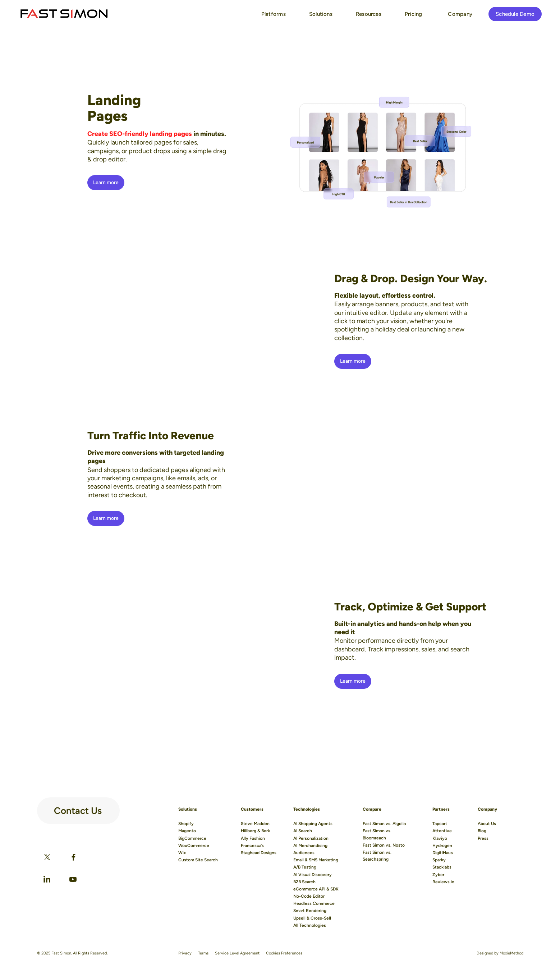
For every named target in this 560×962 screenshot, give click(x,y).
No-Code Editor (309, 896)
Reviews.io (443, 882)
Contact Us (78, 808)
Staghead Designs (259, 853)
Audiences (304, 853)
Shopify (186, 824)
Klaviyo (440, 838)
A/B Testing (305, 867)
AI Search (303, 831)
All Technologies (310, 925)
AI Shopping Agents (313, 824)
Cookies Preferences (284, 953)
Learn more (106, 182)
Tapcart (440, 824)
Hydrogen (442, 846)
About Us (487, 824)
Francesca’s (252, 846)
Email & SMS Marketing (316, 860)
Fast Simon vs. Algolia (384, 824)
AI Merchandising (310, 846)
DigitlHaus (443, 853)
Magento (187, 831)
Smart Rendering (310, 911)
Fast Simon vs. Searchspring (377, 856)
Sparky (439, 860)
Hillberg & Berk (255, 831)
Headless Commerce (314, 903)
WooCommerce (194, 846)
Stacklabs (442, 867)
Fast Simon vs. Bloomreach (377, 834)
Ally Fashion (253, 838)
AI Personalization (311, 838)
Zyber (438, 875)
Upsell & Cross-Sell (312, 918)
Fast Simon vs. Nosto (384, 845)
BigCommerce (192, 838)
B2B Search (304, 882)
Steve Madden (255, 824)
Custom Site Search (198, 860)
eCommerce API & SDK (316, 889)
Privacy (185, 953)
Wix (182, 853)
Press (483, 838)
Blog (482, 831)
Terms (203, 953)
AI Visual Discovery (313, 875)
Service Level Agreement (237, 953)
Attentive (442, 831)
